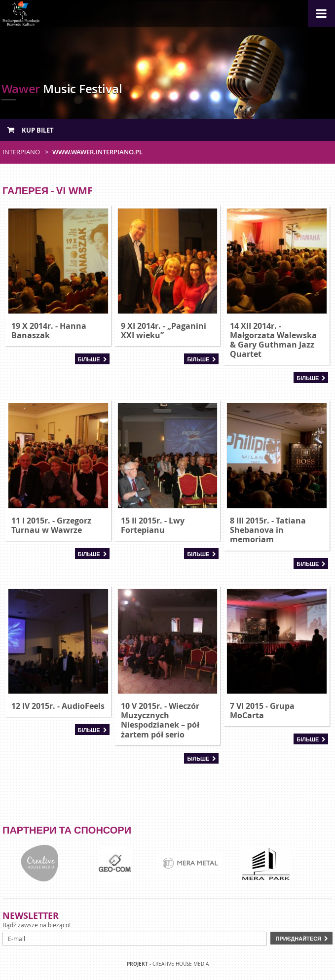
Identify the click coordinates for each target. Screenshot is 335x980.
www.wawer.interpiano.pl (97, 152)
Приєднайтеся (298, 938)
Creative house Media (181, 964)
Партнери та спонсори (67, 830)
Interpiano (21, 152)
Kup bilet (31, 130)
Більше (89, 359)
